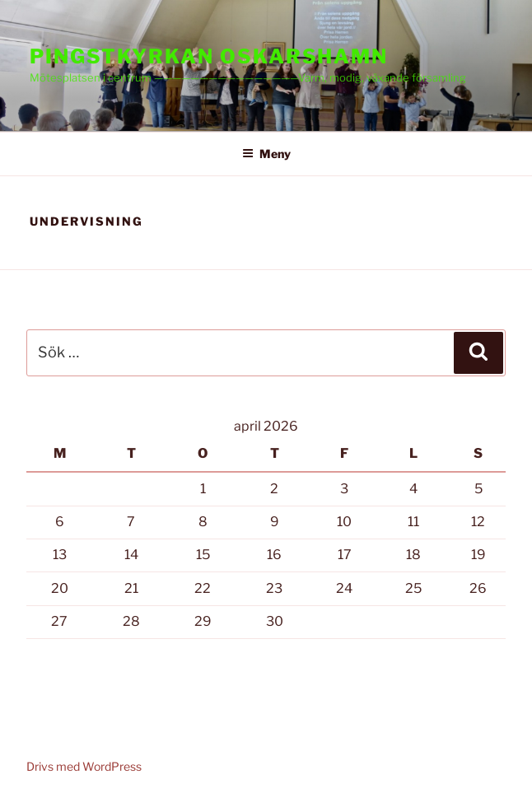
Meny (266, 154)
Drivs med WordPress (84, 766)
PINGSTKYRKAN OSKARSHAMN (209, 56)
